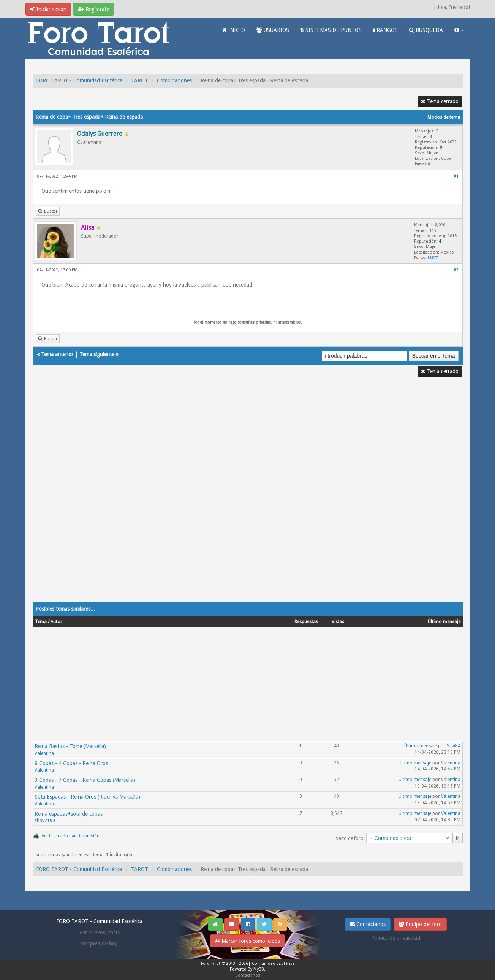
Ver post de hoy (99, 944)
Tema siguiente (97, 354)
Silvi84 (454, 746)
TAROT (140, 80)
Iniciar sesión (48, 9)
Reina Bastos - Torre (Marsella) (70, 746)
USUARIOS (273, 30)
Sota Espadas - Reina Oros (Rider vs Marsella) (87, 797)
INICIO (233, 30)
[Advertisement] (248, 494)
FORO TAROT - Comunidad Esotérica (79, 80)
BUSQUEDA (426, 30)
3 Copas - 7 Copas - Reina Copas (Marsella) (85, 780)
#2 (456, 270)
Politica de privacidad (396, 938)
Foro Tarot (211, 963)
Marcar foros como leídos (247, 941)
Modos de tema (444, 117)
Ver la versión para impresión (71, 836)
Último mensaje (421, 746)
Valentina (44, 753)
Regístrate (93, 9)
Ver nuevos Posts (100, 933)
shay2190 (45, 821)
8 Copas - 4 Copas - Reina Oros (71, 763)
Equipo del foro (420, 924)
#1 (456, 176)
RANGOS (385, 30)
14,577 (433, 258)
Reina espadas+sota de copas (69, 814)
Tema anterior (57, 354)
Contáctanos (368, 924)
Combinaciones (174, 80)
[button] (459, 30)
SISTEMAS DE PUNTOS (331, 30)
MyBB (259, 969)
